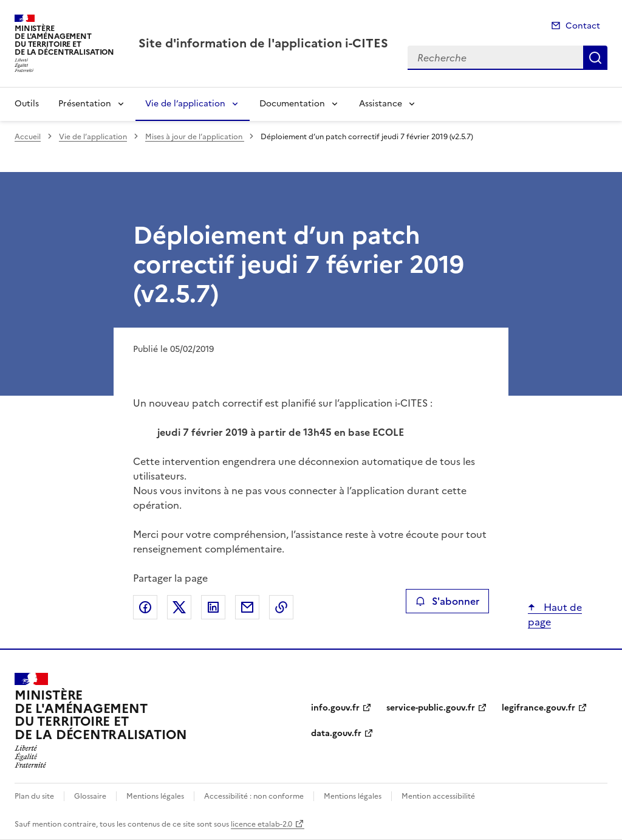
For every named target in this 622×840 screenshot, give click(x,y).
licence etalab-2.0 (261, 824)
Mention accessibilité (438, 796)
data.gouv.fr (336, 733)
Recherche (595, 58)
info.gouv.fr (335, 708)
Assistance (381, 104)
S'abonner (447, 601)
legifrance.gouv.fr (538, 708)
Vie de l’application (185, 104)
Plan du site (34, 796)
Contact (583, 26)
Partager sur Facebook (145, 607)
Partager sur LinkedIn (213, 607)
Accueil (28, 137)
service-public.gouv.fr (431, 708)
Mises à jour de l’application (195, 137)
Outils (27, 104)
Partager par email (247, 607)
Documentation (292, 104)
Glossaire (90, 796)
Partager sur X (179, 607)
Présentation (85, 104)
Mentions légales (155, 796)
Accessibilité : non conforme (254, 796)
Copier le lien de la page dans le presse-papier (281, 607)
